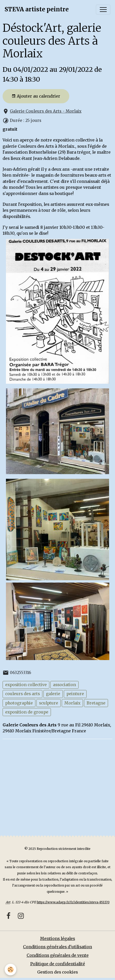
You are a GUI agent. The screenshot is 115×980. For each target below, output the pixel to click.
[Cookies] (10, 970)
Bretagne (96, 703)
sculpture (49, 703)
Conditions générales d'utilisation (58, 947)
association (64, 685)
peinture (75, 694)
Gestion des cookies (58, 972)
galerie (53, 694)
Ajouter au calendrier (36, 96)
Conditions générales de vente (58, 955)
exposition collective (26, 685)
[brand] (37, 10)
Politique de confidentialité (58, 964)
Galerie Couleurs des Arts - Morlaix (46, 111)
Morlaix (72, 703)
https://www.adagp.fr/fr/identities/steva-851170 (73, 902)
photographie (19, 703)
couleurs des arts (22, 694)
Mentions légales (58, 939)
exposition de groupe (27, 712)
